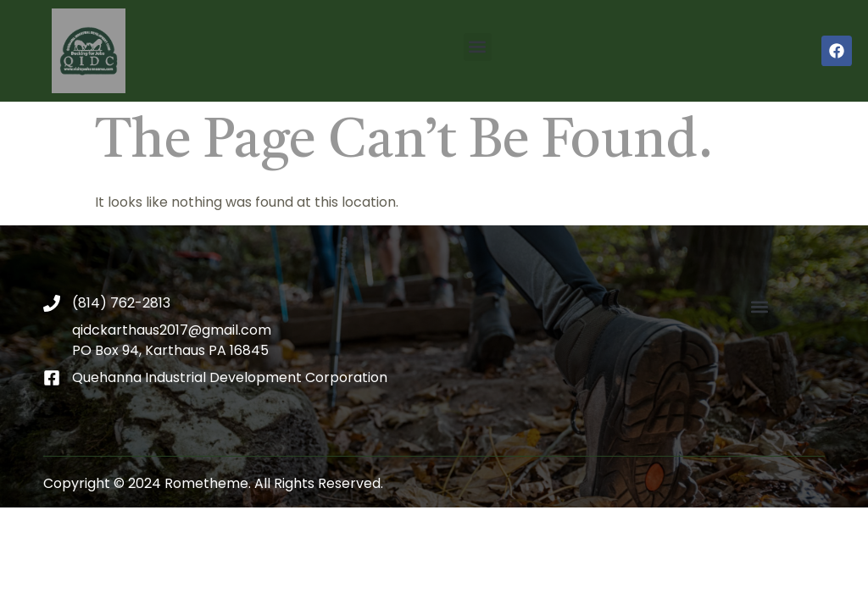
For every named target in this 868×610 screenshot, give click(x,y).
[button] (478, 47)
